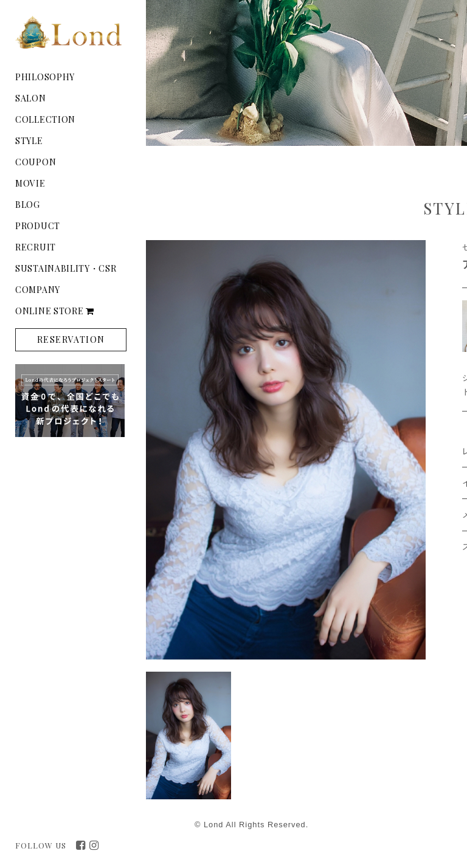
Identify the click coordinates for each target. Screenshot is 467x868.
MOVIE (30, 183)
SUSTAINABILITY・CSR (66, 268)
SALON (31, 98)
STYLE (29, 141)
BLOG (28, 205)
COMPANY (38, 290)
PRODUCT (38, 226)
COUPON (36, 162)
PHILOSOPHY (45, 77)
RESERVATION (71, 339)
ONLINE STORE (55, 311)
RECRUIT (36, 247)
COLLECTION (45, 119)
